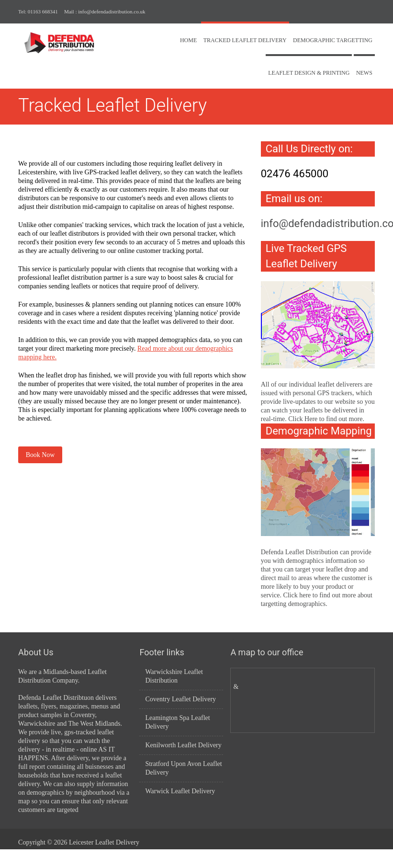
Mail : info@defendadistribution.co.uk (105, 11)
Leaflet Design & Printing (309, 73)
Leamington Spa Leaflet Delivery (177, 722)
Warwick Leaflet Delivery (180, 791)
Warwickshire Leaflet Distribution (174, 676)
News (364, 73)
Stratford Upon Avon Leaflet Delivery (183, 768)
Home (188, 40)
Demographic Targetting (333, 40)
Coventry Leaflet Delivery (180, 699)
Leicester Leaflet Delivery (104, 842)
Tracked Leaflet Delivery (245, 40)
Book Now (40, 455)
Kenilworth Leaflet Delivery (183, 745)
